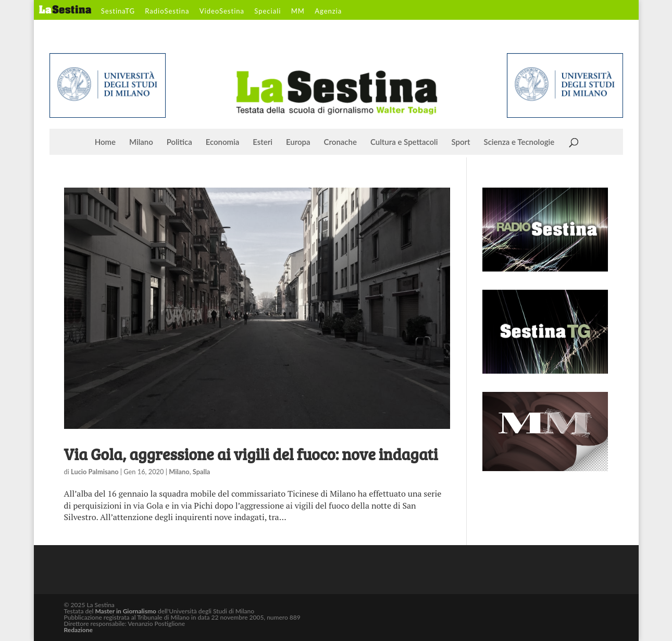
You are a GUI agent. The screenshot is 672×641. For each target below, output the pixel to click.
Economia (223, 142)
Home (105, 142)
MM (298, 11)
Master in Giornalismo (125, 611)
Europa (298, 142)
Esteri (263, 142)
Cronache (340, 142)
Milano (141, 142)
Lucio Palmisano (95, 472)
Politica (179, 142)
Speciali (267, 11)
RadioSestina (167, 11)
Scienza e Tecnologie (519, 142)
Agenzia (328, 11)
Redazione (78, 630)
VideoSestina (222, 11)
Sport (461, 142)
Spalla (202, 472)
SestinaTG (118, 11)
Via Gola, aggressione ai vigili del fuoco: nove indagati (251, 454)
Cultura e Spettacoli (404, 142)
